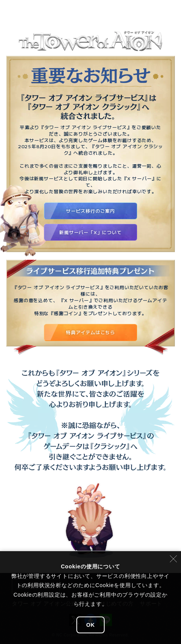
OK (91, 625)
